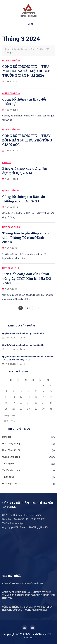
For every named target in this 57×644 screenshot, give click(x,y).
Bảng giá (7, 162)
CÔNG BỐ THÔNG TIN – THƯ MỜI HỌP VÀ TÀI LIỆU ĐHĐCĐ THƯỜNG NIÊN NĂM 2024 (26, 71)
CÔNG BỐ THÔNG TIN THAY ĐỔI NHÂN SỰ (23, 583)
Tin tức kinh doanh (12, 470)
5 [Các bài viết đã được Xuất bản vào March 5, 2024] (14, 391)
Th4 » (12, 421)
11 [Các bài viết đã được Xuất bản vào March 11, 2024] (6, 397)
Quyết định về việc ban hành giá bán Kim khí (23, 333)
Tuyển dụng (8, 477)
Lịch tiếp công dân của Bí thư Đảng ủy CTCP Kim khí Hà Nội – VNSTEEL (28, 279)
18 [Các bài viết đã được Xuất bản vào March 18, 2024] (6, 403)
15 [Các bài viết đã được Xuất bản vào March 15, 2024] (36, 397)
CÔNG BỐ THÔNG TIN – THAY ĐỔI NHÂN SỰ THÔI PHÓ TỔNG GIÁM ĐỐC (27, 140)
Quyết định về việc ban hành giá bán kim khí (23, 345)
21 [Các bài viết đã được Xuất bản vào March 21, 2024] (29, 403)
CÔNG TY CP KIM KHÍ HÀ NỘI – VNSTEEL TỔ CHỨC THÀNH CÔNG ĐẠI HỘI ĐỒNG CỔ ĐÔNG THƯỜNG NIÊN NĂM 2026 (28, 595)
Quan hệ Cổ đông (11, 60)
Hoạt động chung (11, 227)
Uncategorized (10, 484)
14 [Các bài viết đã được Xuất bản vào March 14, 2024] (29, 397)
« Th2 (5, 421)
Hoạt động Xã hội (11, 268)
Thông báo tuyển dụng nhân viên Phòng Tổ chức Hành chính (26, 238)
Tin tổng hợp (9, 464)
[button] (28, 24)
